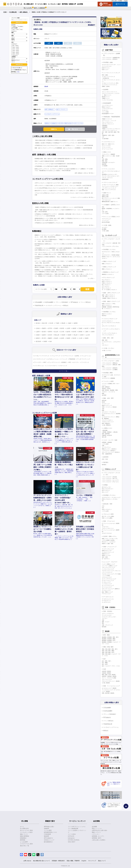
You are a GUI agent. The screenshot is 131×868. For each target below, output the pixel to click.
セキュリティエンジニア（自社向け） (111, 452)
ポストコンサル (79, 123)
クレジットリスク (106, 146)
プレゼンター (105, 110)
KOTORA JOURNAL (74, 840)
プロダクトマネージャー (108, 422)
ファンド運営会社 (86, 302)
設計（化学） (105, 664)
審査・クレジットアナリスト (109, 190)
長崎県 (68, 338)
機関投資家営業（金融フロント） (110, 202)
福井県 (68, 332)
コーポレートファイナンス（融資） (111, 185)
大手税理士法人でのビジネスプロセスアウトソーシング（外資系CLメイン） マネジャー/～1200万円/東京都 (64, 145)
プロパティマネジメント (108, 124)
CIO (103, 508)
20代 (13, 30)
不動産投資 (72, 359)
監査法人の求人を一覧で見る (86, 225)
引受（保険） (105, 159)
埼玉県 (51, 323)
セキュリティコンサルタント (109, 326)
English (126, 1)
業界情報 (23, 840)
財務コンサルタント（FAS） (109, 304)
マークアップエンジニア (108, 549)
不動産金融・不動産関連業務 (112, 117)
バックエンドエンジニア (108, 569)
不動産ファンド (106, 98)
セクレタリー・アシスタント (109, 412)
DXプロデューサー (106, 487)
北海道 (38, 328)
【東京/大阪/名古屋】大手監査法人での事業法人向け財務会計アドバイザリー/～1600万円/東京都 (60, 140)
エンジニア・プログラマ (110, 562)
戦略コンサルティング (110, 261)
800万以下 (14, 44)
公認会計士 (54, 123)
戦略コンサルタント (107, 264)
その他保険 (105, 166)
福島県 (74, 328)
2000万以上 (14, 55)
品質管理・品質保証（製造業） (110, 676)
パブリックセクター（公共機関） (110, 370)
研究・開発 (106, 635)
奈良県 (50, 335)
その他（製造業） (106, 683)
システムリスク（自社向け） (109, 451)
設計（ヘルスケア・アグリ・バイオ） (111, 666)
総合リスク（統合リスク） (108, 144)
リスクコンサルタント (107, 321)
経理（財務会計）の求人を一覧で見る (84, 173)
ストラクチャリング (40, 359)
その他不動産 (105, 139)
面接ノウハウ (24, 834)
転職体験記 (23, 838)
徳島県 (38, 338)
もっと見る (91, 278)
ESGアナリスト (106, 68)
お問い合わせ (27, 861)
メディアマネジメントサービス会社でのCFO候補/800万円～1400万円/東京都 (55, 164)
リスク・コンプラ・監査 (110, 440)
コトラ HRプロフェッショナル (77, 827)
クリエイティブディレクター (109, 617)
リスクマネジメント (109, 142)
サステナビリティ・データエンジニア (111, 497)
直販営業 (104, 164)
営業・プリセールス (109, 521)
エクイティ (76, 362)
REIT (45, 362)
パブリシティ (96, 834)
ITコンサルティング (109, 278)
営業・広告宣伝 (108, 611)
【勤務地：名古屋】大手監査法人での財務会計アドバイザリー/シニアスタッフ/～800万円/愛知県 (60, 143)
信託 (103, 207)
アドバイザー (38, 362)
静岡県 (80, 332)
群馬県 (93, 328)
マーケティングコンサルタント (110, 333)
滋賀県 (44, 335)
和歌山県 (57, 335)
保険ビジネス (107, 152)
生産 (105, 669)
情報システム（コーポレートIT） (110, 539)
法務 (103, 446)
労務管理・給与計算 (107, 435)
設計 (105, 659)
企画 (103, 409)
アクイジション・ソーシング (109, 121)
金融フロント (107, 193)
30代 (17, 30)
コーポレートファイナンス (42, 356)
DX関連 (105, 485)
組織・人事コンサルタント (108, 295)
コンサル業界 (48, 830)
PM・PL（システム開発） (108, 516)
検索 (87, 289)
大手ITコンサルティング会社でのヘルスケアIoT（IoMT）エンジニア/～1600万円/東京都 (58, 183)
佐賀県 (62, 338)
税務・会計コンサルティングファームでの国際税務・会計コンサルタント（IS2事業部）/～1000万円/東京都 (63, 148)
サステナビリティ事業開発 (108, 378)
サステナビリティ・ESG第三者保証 (111, 255)
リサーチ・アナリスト (107, 178)
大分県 (80, 338)
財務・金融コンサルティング (112, 301)
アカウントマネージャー (108, 528)
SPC (70, 362)
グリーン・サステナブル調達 (109, 678)
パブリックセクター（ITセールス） (111, 482)
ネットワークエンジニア (108, 585)
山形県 (68, 328)
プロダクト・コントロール (108, 392)
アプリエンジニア (106, 594)
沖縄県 (45, 341)
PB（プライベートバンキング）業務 (111, 198)
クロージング (63, 366)
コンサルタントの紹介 (26, 832)
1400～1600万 (15, 51)
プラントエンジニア (107, 680)
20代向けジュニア (49, 840)
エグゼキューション (53, 359)
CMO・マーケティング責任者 (109, 407)
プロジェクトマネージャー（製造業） (111, 681)
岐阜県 (74, 332)
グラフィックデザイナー (108, 614)
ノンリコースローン (52, 366)
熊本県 (74, 338)
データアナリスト (106, 602)
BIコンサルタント (106, 285)
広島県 (82, 335)
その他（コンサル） (109, 348)
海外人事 (104, 437)
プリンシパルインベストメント (110, 92)
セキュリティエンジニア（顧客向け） (111, 589)
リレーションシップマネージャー (110, 186)
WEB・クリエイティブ (110, 547)
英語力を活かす (69, 123)
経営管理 (106, 457)
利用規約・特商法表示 (58, 861)
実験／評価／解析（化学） (108, 652)
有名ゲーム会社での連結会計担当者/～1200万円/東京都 (49, 161)
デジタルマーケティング (108, 552)
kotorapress (71, 838)
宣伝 (103, 623)
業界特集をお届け (49, 827)
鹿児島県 (38, 341)
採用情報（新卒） (97, 838)
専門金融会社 (74, 302)
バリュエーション (86, 356)
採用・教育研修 (106, 434)
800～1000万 (15, 45)
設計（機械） (105, 663)
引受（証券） (105, 212)
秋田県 (62, 328)
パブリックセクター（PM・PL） (110, 479)
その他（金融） (108, 225)
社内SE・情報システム (110, 536)
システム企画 (105, 511)
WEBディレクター (106, 556)
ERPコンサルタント (107, 281)
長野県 (50, 332)
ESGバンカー (105, 70)
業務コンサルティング (110, 267)
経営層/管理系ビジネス (50, 832)
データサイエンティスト (108, 599)
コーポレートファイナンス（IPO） (110, 83)
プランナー (105, 619)
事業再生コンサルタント (108, 274)
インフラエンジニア (107, 584)
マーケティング (106, 404)
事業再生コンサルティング (111, 272)
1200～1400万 (15, 49)
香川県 (44, 338)
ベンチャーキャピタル (107, 100)
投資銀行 (64, 362)
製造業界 (46, 836)
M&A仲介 (104, 316)
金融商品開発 (105, 179)
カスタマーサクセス (107, 533)
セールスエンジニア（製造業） (110, 688)
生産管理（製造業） (107, 671)
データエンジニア (106, 582)
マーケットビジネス (109, 169)
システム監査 (105, 444)
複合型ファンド (106, 97)
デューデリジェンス (54, 362)
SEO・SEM (105, 557)
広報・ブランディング (107, 625)
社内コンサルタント (107, 509)
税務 (103, 393)
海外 (51, 341)
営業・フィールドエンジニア (112, 686)
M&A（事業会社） (106, 423)
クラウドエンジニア (107, 577)
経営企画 (104, 400)
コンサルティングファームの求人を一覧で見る (82, 197)
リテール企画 (105, 213)
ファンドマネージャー (107, 105)
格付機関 (104, 229)
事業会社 (66, 305)
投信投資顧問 (107, 103)
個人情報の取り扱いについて (41, 861)
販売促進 (104, 627)
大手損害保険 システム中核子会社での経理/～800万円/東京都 (51, 166)
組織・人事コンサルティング (112, 293)
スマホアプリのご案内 (26, 844)
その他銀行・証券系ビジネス (112, 205)
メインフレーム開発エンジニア (110, 566)
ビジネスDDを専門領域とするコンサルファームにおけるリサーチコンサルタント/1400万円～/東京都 (61, 188)
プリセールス (105, 527)
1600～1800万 (15, 52)
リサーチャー (105, 345)
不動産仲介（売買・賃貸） (108, 135)
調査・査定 (105, 161)
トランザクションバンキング (109, 188)
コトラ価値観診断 (73, 828)
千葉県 (57, 323)
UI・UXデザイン (106, 559)
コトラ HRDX (72, 834)
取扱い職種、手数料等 (73, 861)
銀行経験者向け (48, 842)
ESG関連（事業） (108, 373)
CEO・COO (105, 459)
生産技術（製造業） (107, 673)
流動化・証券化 (106, 86)
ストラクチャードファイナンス (110, 85)
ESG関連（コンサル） (110, 249)
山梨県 (38, 332)
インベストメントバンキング (112, 73)
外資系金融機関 (49, 302)
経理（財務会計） (24, 12)
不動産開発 (105, 127)
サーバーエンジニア (107, 587)
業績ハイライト (96, 832)
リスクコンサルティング (110, 319)
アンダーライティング (84, 359)
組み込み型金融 (106, 222)
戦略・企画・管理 (108, 398)
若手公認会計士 (48, 838)
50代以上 (14, 31)
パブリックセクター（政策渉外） (110, 368)
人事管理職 (105, 430)
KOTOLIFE (71, 836)
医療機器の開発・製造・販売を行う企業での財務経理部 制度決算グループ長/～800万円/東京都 (60, 159)
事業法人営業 (105, 197)
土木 (103, 137)
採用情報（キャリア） (98, 836)
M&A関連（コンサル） (110, 312)
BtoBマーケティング (107, 405)
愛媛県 (50, 338)
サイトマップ (92, 861)
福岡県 (76, 323)
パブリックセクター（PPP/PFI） (110, 59)
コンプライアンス (106, 447)
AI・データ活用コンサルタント (109, 290)
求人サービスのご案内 (26, 830)
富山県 (56, 332)
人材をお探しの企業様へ (117, 1)
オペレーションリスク (107, 149)
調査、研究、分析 (108, 338)
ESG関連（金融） (108, 62)
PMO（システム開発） (107, 518)
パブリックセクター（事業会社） (110, 363)
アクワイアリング (106, 219)
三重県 (87, 332)
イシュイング (105, 221)
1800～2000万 (15, 54)
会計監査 (104, 395)
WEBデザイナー (106, 554)
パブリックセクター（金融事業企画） (111, 58)
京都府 (38, 335)
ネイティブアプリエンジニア (109, 579)
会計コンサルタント (62, 109)
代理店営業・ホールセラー (108, 162)
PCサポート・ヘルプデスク (109, 542)
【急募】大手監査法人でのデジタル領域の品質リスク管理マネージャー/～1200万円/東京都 (59, 207)
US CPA (61, 123)
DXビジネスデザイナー (108, 489)
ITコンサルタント (106, 280)
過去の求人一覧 (24, 846)
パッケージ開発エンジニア (108, 564)
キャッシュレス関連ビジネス (112, 217)
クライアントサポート (107, 420)
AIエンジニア (105, 492)
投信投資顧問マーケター (108, 114)
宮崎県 (87, 338)
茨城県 (80, 328)
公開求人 (14, 27)
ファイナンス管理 (108, 381)
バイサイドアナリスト (107, 109)
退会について (102, 861)
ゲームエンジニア (106, 590)
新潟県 (44, 332)
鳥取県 (63, 335)
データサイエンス (108, 597)
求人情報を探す (13, 12)
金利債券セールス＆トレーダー (110, 174)
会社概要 (94, 827)
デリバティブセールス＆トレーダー (111, 176)
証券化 (77, 356)
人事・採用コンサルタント (108, 297)
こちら (18, 72)
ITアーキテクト (106, 286)
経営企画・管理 (108, 504)
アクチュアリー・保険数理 (108, 154)
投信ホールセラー (106, 107)
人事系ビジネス (108, 428)
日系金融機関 (38, 302)
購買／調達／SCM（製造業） (109, 675)
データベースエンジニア (108, 581)
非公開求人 (20, 27)
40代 (21, 30)
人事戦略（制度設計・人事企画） (110, 432)
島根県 (70, 335)
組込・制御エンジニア (107, 592)
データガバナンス (106, 601)
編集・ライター (106, 622)
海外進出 (106, 462)
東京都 (38, 323)
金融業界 (46, 828)
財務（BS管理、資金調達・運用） (110, 390)
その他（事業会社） (107, 425)
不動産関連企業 (39, 305)
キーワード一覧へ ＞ (64, 371)
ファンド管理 (105, 112)
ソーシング (64, 359)
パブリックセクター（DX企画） (110, 477)
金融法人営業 (105, 195)
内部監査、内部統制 (107, 442)
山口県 (88, 335)
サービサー (105, 228)
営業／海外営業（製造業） (108, 693)
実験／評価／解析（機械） (108, 651)
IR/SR (103, 402)
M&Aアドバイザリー (107, 314)
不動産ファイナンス (107, 119)
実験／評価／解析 (108, 647)
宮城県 (56, 328)
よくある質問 (24, 842)
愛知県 (46, 86)
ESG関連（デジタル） (110, 495)
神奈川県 (44, 323)
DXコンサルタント (106, 288)
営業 (103, 620)
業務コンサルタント (107, 269)
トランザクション (39, 366)
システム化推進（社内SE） (109, 540)
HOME (5, 12)
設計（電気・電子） (107, 661)
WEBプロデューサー (107, 551)
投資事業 (106, 90)
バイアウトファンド (68, 356)
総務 (103, 410)
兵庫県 (93, 332)
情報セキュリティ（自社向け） (110, 449)
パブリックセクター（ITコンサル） (111, 246)
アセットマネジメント (107, 122)
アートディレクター (107, 615)
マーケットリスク (106, 147)
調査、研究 (105, 340)
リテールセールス (106, 200)
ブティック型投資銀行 (62, 302)
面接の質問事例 (24, 836)
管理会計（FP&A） (107, 389)
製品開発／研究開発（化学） (109, 640)
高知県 (56, 338)
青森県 (44, 328)
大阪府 (70, 323)
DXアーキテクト (106, 490)
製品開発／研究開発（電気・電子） (111, 637)
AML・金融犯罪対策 (107, 454)
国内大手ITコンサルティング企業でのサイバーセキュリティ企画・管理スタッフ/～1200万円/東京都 (61, 191)
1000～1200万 (15, 47)
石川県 (62, 332)
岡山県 (76, 335)
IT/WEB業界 (47, 834)
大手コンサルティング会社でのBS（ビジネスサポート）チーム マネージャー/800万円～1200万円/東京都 (63, 185)
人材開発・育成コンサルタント (110, 298)
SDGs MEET (72, 842)
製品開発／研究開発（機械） (109, 639)
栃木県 (87, 328)
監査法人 (47, 123)
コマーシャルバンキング (110, 182)
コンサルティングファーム (52, 114)
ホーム (22, 827)
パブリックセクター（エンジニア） (111, 480)
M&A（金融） (105, 75)
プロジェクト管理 (108, 514)
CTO (103, 506)
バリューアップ (56, 356)
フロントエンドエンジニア (108, 567)
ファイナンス (85, 362)
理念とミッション (97, 828)
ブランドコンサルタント (108, 335)
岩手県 (50, 328)
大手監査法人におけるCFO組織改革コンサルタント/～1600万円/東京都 (54, 223)
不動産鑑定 (105, 126)
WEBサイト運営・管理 (107, 544)
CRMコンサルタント (107, 283)
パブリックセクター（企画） (112, 361)
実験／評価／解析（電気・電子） (110, 649)
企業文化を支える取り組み (100, 830)
